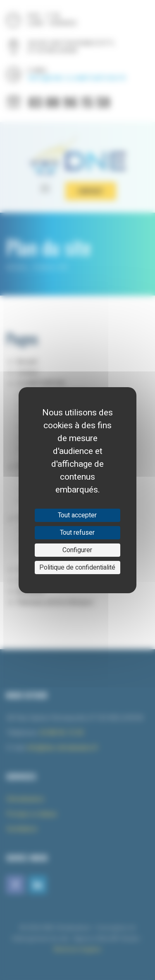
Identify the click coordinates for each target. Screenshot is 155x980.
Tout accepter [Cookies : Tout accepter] (77, 515)
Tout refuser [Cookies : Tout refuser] (77, 533)
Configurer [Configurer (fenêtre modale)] (77, 550)
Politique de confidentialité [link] (77, 568)
